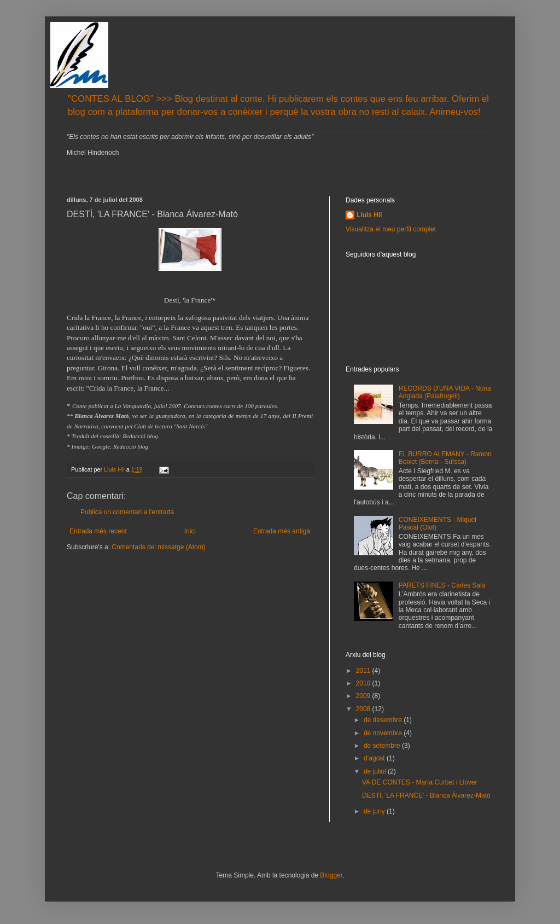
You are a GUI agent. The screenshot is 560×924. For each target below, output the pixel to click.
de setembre (383, 746)
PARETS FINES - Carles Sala (442, 585)
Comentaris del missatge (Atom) (158, 547)
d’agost (375, 758)
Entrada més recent (98, 531)
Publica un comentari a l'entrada (127, 512)
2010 (364, 683)
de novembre (384, 733)
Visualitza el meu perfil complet (391, 229)
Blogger (331, 875)
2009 (364, 696)
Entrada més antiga (282, 531)
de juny (375, 811)
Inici (190, 531)
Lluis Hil (369, 215)
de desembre (384, 720)
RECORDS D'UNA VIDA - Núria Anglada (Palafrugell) (445, 392)
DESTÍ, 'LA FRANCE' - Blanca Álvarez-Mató (426, 795)
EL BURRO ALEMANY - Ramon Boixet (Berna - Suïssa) (445, 458)
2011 (364, 671)
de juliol (376, 771)
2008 (364, 709)
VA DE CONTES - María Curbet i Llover (420, 782)
